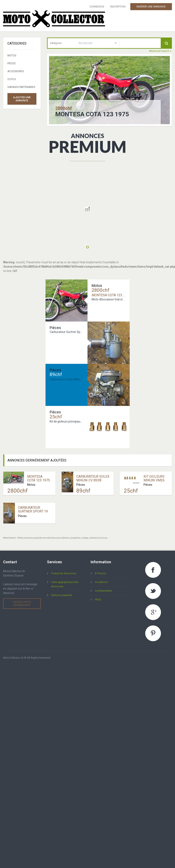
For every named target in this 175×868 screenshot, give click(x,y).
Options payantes (62, 595)
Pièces (11, 63)
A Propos (100, 573)
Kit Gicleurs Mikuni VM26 (154, 478)
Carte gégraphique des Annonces (65, 584)
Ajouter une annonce (22, 99)
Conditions (101, 582)
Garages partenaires (21, 87)
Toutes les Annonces (64, 573)
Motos (12, 56)
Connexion (97, 7)
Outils (12, 79)
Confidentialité (103, 591)
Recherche (166, 43)
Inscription (118, 7)
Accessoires (16, 71)
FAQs (98, 599)
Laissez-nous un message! (22, 603)
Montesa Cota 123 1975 (92, 114)
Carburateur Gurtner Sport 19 (33, 509)
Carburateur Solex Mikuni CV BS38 (93, 478)
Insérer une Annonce (151, 7)
